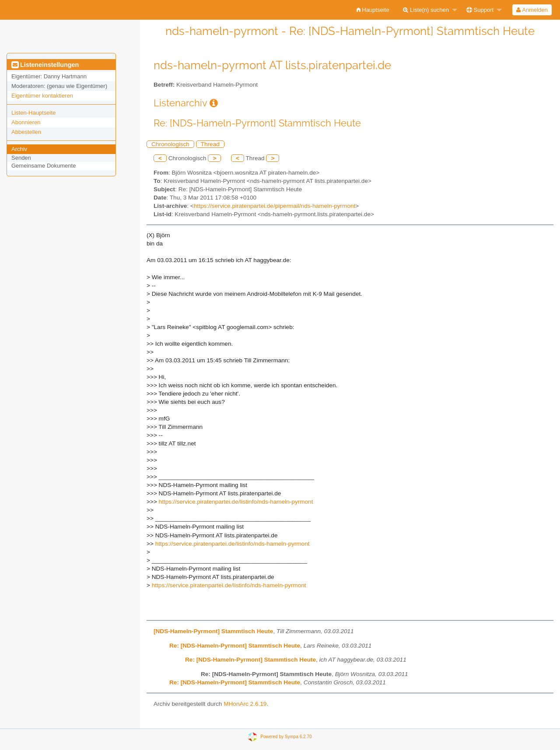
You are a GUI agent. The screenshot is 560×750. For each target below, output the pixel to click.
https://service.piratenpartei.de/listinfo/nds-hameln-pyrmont (236, 502)
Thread (210, 144)
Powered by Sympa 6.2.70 (286, 737)
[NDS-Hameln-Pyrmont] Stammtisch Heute (213, 631)
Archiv (19, 149)
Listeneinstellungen (45, 65)
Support (480, 10)
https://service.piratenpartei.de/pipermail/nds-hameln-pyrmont (275, 206)
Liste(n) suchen (426, 10)
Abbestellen (26, 132)
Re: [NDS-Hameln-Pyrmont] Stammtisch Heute (235, 646)
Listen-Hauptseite (33, 113)
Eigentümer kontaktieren (42, 96)
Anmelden (532, 10)
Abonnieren (26, 122)
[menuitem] (373, 10)
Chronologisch (170, 144)
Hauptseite (373, 10)
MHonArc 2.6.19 (245, 704)
